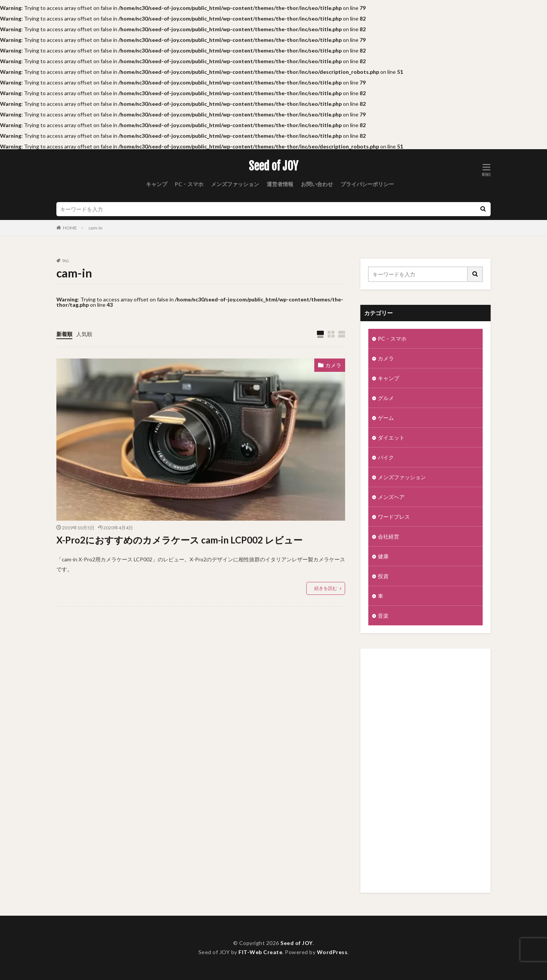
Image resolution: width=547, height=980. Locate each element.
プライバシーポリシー (367, 184)
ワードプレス (394, 517)
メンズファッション (235, 184)
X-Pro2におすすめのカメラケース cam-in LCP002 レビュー (179, 540)
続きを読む (326, 588)
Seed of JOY (273, 166)
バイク (386, 457)
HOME (70, 228)
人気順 (84, 334)
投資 (383, 576)
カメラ (333, 365)
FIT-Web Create (260, 952)
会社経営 (389, 536)
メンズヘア (391, 497)
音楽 (383, 616)
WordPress (332, 952)
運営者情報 (280, 184)
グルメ (386, 398)
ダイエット (391, 437)
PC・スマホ (189, 184)
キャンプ (157, 184)
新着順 (64, 334)
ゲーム (386, 418)
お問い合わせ (317, 184)
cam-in (95, 228)
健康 (383, 556)
